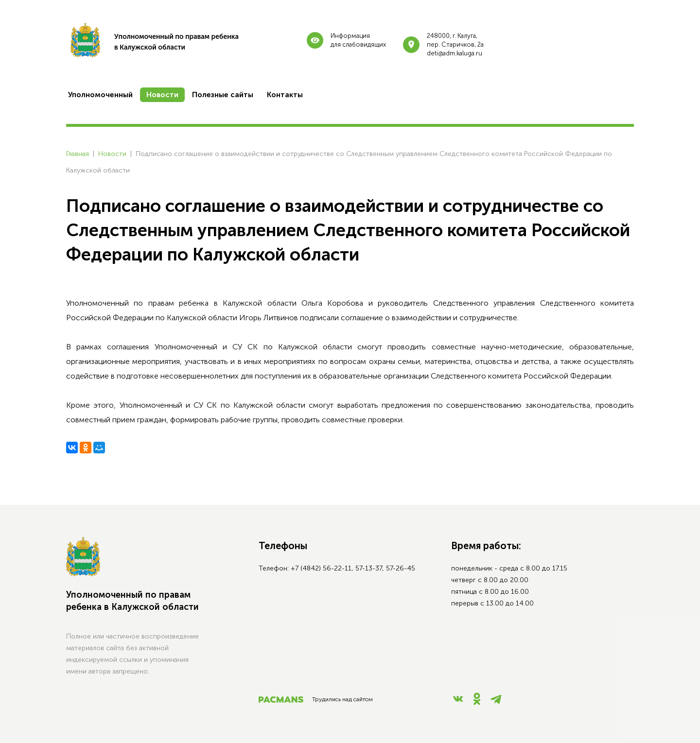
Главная (78, 154)
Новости (112, 154)
